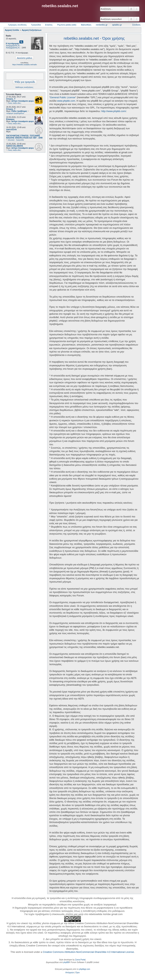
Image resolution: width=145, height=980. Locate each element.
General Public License (63, 97)
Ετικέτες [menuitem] (49, 25)
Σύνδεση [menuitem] (136, 25)
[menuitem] (70, 973)
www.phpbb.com (66, 101)
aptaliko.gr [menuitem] (117, 25)
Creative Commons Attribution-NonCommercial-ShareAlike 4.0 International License (88, 952)
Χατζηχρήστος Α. (13, 46)
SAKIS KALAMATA (15, 146)
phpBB (66, 962)
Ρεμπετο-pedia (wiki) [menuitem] (67, 25)
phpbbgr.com (85, 969)
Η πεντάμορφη (12, 44)
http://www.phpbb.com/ (114, 111)
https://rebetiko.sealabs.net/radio (25, 65)
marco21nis (12, 129)
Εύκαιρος (10, 119)
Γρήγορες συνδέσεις (17, 25)
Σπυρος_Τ (11, 99)
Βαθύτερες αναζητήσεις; (24, 87)
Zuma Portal (80, 960)
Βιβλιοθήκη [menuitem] (86, 25)
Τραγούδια (36, 25)
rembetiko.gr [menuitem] (102, 25)
